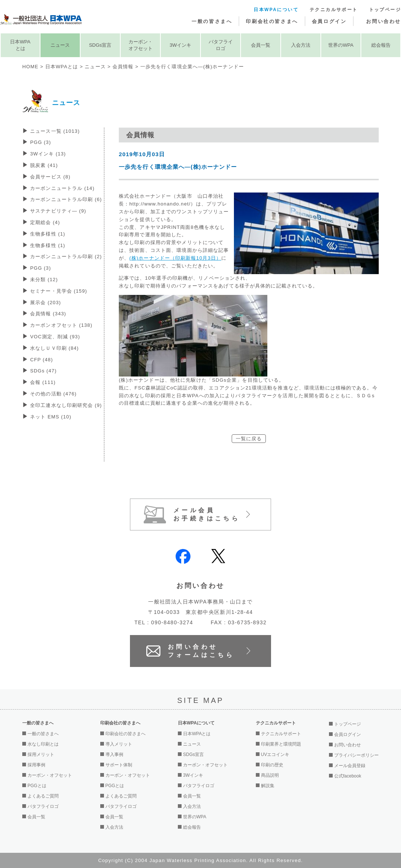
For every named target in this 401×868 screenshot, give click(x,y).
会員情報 (123, 67)
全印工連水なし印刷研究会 (66, 405)
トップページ (385, 10)
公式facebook (348, 776)
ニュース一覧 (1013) (55, 131)
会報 (43, 382)
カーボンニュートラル (62, 188)
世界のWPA (341, 45)
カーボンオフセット (61, 325)
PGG (40, 142)
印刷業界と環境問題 (281, 744)
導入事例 (114, 754)
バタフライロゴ (221, 45)
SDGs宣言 (100, 45)
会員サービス (50, 177)
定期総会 (45, 222)
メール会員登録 (350, 766)
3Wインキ (181, 45)
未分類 (44, 280)
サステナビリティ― (58, 211)
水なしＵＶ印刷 (54, 348)
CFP (41, 360)
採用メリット (41, 754)
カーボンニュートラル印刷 (66, 199)
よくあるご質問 (43, 796)
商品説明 (270, 775)
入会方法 (301, 45)
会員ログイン (329, 21)
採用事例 (36, 765)
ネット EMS (51, 417)
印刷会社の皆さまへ (272, 21)
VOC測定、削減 (55, 337)
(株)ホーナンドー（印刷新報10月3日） (175, 258)
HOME (30, 67)
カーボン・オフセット (141, 45)
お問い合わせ (384, 21)
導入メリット (119, 744)
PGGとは (37, 786)
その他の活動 (53, 394)
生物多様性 (48, 234)
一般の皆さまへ (212, 21)
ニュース (60, 45)
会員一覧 (261, 45)
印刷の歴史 (272, 765)
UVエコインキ (275, 754)
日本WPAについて (276, 10)
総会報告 (381, 45)
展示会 (45, 303)
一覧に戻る (249, 439)
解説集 (268, 786)
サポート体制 (119, 765)
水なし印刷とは (43, 744)
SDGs (43, 371)
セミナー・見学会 (59, 291)
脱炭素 (44, 165)
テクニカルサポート (334, 10)
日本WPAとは (20, 45)
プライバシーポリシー (356, 755)
